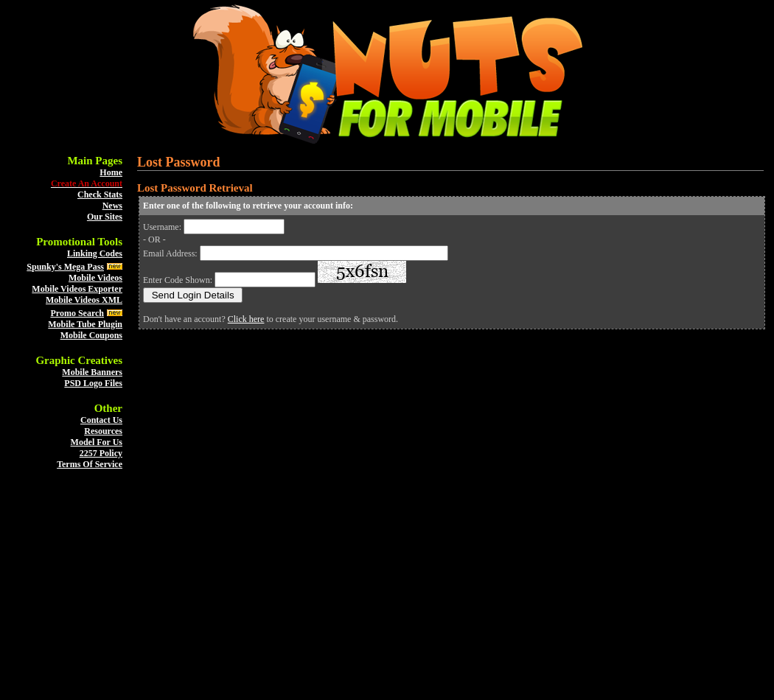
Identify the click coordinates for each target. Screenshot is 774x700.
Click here (246, 319)
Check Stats (100, 195)
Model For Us (97, 442)
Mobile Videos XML (84, 300)
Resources (103, 431)
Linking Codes (95, 253)
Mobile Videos (95, 278)
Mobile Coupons (91, 335)
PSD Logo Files (93, 383)
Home (111, 172)
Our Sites (105, 217)
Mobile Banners (92, 372)
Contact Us (101, 420)
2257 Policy (101, 453)
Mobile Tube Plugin (85, 324)
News (112, 206)
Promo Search (77, 313)
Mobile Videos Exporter (77, 289)
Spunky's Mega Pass (65, 267)
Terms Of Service (90, 464)
